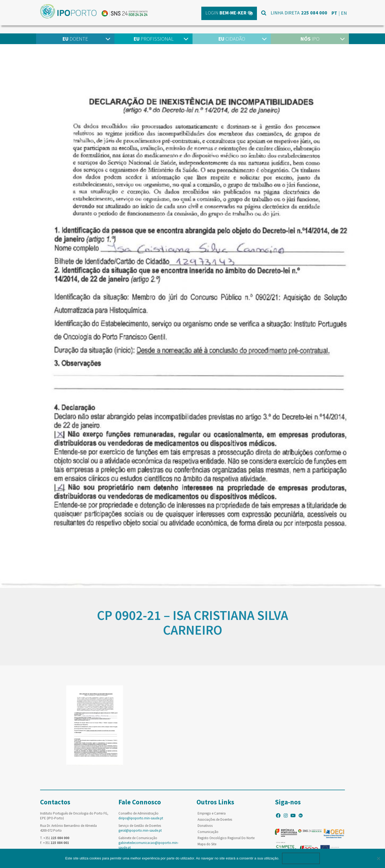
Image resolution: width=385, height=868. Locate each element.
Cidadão (232, 39)
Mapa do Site (207, 844)
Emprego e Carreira (212, 813)
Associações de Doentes (215, 819)
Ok (301, 858)
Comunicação (208, 832)
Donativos (205, 826)
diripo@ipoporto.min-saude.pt (141, 818)
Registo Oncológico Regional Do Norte (226, 838)
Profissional (153, 39)
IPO (310, 39)
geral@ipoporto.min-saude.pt (140, 830)
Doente (75, 39)
